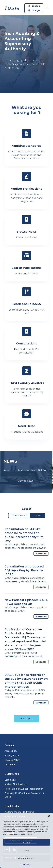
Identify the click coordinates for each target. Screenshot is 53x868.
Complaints (11, 780)
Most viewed (19, 515)
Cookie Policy (25, 864)
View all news (19, 481)
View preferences (26, 858)
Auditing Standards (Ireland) (19, 812)
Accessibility (11, 751)
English (36, 6)
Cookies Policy (12, 760)
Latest (38, 515)
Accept (26, 842)
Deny (26, 850)
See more (41, 554)
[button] (49, 816)
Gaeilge (36, 10)
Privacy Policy (12, 755)
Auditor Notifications (15, 784)
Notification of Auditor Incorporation (24, 789)
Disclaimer (10, 764)
